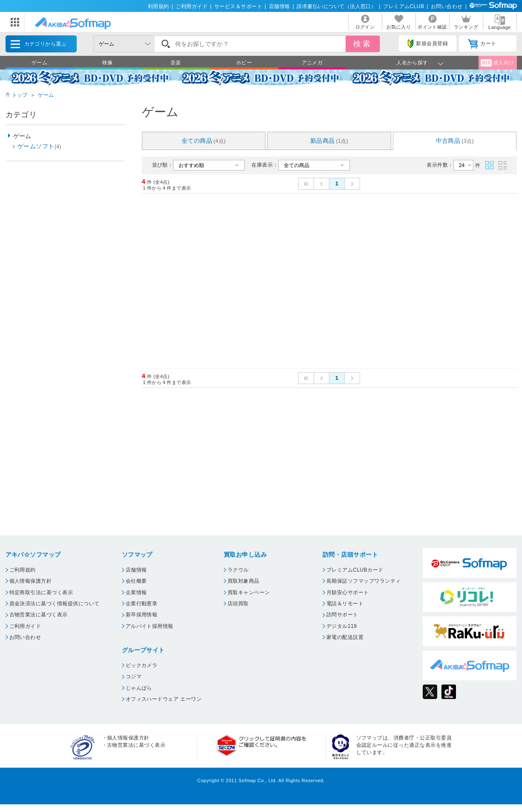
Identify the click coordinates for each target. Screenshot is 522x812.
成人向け (497, 63)
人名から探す (412, 63)
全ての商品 (204, 141)
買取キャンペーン (249, 592)
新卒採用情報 (142, 615)
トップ (20, 95)
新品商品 (329, 141)
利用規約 (159, 6)
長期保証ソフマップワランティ (364, 581)
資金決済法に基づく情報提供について (55, 604)
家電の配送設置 (345, 637)
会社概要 (136, 581)
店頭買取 (238, 604)
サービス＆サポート (238, 6)
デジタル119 (342, 626)
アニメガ (312, 63)
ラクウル (238, 570)
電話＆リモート (345, 604)
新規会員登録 (428, 44)
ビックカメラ (142, 665)
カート (482, 44)
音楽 (176, 63)
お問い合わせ (447, 6)
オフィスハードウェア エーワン (164, 699)
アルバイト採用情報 (150, 626)
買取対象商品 (244, 581)
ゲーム (39, 63)
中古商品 (455, 141)
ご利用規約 (23, 570)
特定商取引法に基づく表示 (41, 592)
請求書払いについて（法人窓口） (336, 6)
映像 (108, 63)
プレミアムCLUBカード (355, 570)
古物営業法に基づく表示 (39, 615)
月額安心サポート (348, 592)
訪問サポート (342, 615)
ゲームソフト (39, 146)
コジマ (134, 676)
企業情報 (136, 592)
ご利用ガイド (192, 6)
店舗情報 (280, 6)
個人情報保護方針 (31, 581)
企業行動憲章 (142, 604)
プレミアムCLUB (404, 6)
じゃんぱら (139, 688)
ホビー (244, 63)
